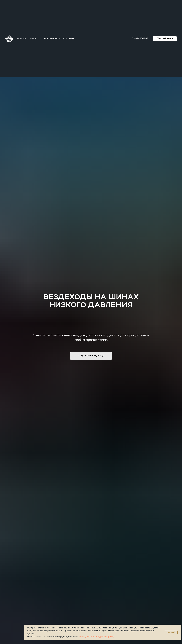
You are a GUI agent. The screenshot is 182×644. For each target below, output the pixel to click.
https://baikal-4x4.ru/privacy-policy (96, 637)
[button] (165, 39)
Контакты (69, 39)
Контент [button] (34, 39)
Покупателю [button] (51, 39)
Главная (21, 39)
